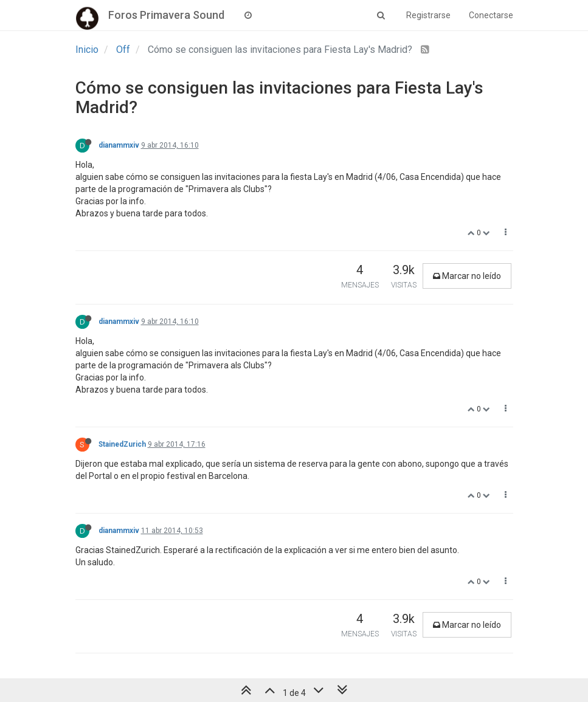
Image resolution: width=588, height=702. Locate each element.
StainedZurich (122, 444)
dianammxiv (119, 145)
